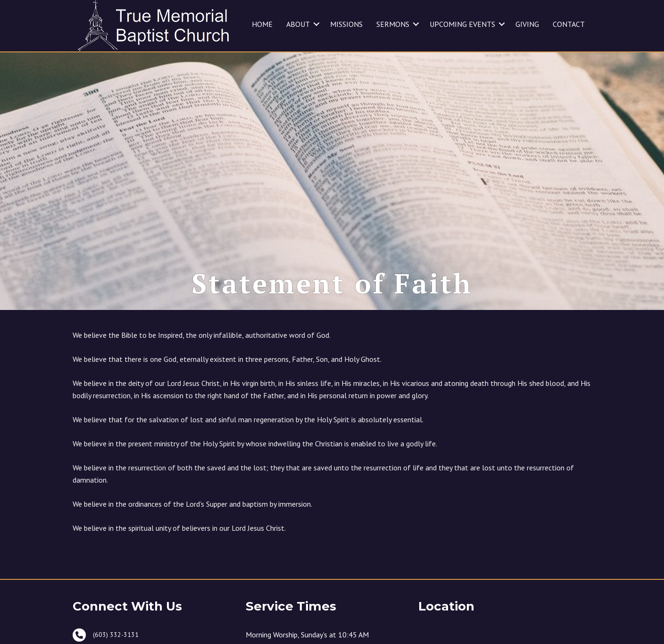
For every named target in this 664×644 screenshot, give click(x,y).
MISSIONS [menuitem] (346, 24)
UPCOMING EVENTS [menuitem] (462, 24)
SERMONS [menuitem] (393, 24)
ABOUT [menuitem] (298, 24)
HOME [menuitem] (262, 24)
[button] (316, 24)
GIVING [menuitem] (527, 24)
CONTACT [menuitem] (569, 24)
